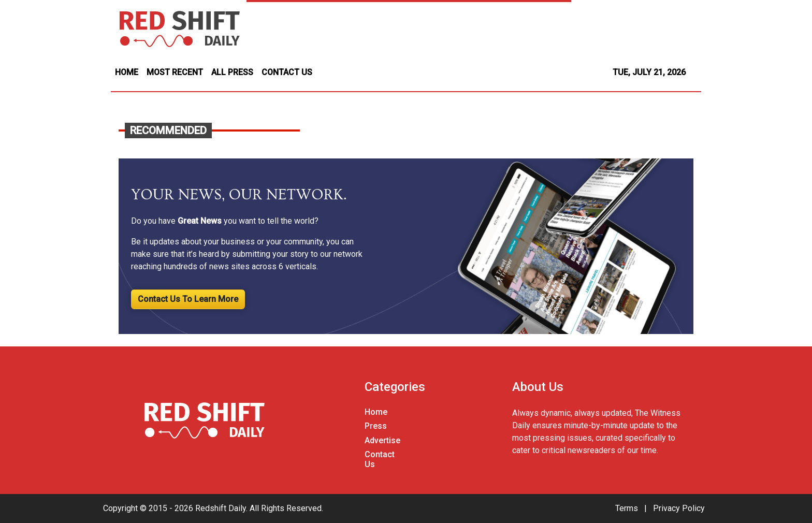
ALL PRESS (232, 72)
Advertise (382, 440)
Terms (627, 508)
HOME (127, 72)
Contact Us (380, 459)
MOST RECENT (175, 72)
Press (376, 426)
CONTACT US (287, 72)
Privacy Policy (679, 508)
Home (376, 412)
